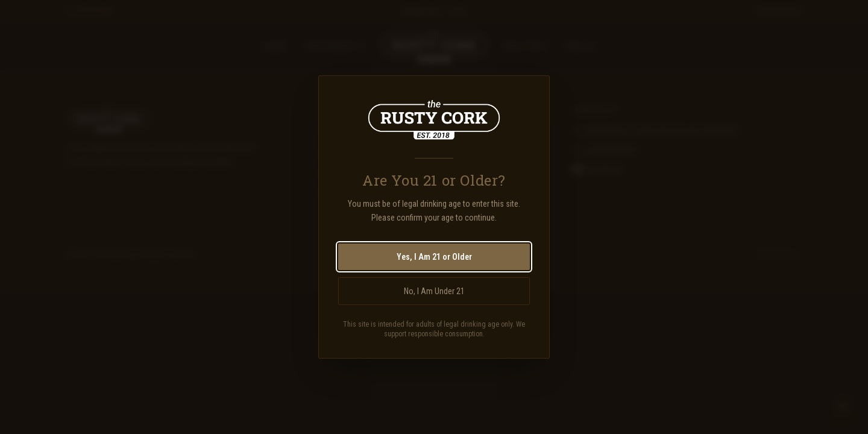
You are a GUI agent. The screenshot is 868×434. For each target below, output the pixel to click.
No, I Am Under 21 (434, 291)
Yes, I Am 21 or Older (434, 257)
